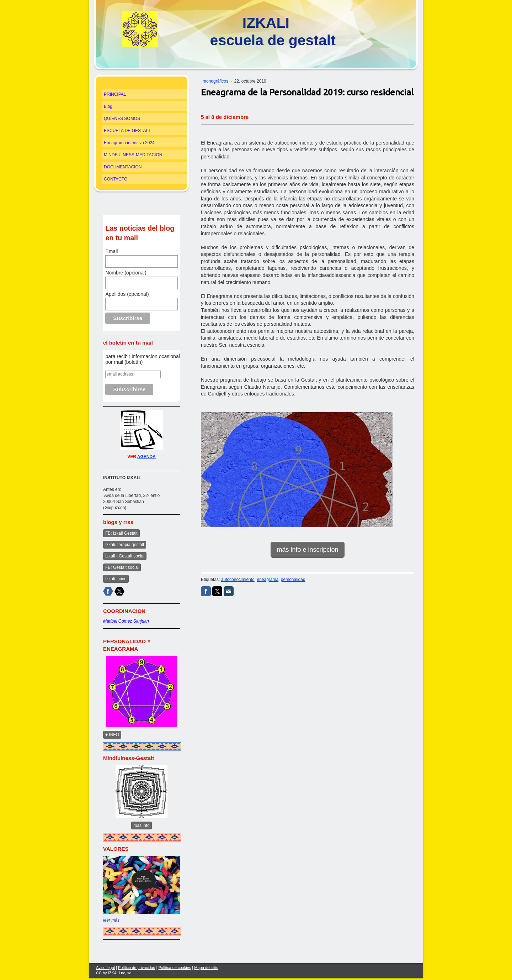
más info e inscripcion (307, 550)
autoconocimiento (238, 580)
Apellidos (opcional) (127, 294)
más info (141, 826)
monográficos (216, 81)
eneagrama (268, 580)
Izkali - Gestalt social (125, 556)
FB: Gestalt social (122, 567)
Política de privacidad (137, 968)
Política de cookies (175, 968)
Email (111, 251)
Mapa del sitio (206, 968)
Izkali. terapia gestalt (125, 545)
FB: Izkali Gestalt (121, 533)
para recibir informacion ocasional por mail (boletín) (142, 359)
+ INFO (112, 735)
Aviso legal (105, 968)
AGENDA (146, 457)
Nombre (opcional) (126, 273)
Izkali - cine (116, 579)
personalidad (293, 580)
